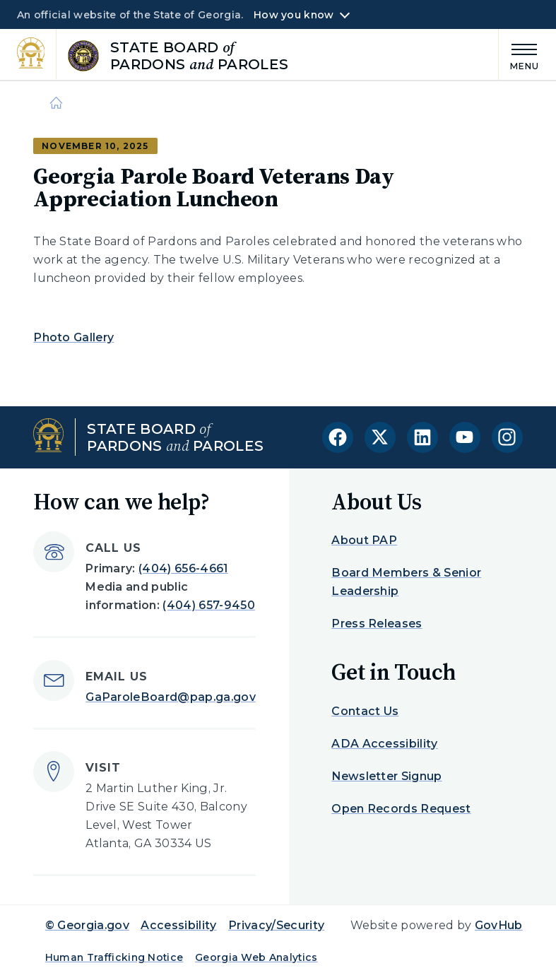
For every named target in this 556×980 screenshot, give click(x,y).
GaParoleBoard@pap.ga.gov (171, 697)
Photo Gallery (73, 337)
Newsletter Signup (386, 776)
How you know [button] (294, 15)
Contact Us (365, 711)
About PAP (364, 540)
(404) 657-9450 (208, 605)
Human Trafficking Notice (114, 957)
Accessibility (178, 925)
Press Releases (377, 624)
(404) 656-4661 (183, 568)
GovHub (499, 925)
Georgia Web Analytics (256, 957)
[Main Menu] (519, 55)
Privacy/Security (276, 925)
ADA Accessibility (384, 744)
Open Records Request (401, 809)
